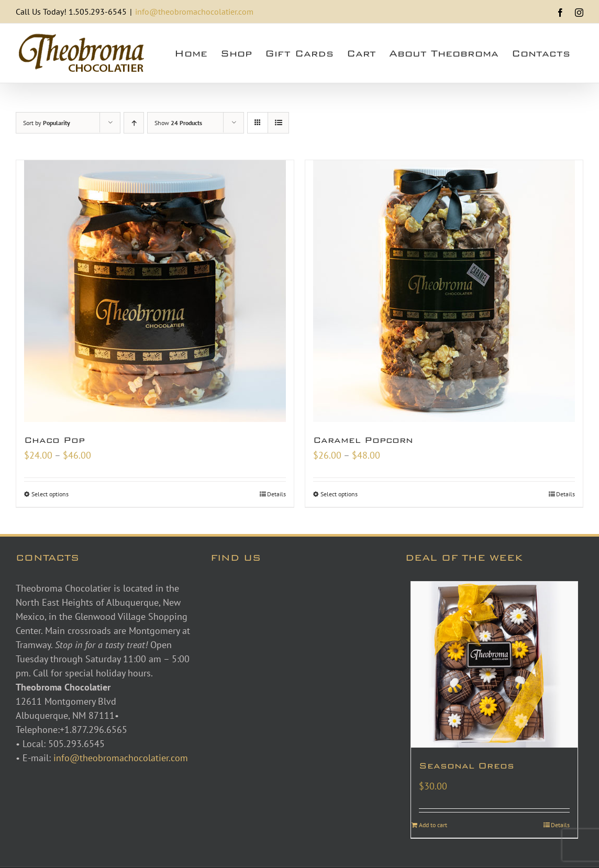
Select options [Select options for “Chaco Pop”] (50, 494)
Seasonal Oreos (467, 766)
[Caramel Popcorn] (444, 291)
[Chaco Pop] (155, 291)
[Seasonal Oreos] (494, 665)
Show (178, 123)
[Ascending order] (134, 123)
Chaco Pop (54, 440)
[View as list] (278, 123)
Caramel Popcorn (363, 440)
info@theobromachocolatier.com (194, 12)
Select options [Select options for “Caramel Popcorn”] (339, 494)
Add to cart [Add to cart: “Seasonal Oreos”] (433, 825)
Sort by (47, 123)
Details (276, 494)
